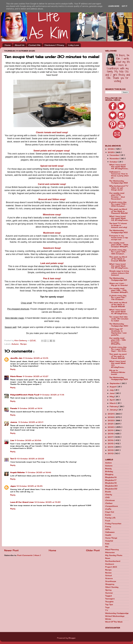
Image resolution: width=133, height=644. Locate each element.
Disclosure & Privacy (54, 45)
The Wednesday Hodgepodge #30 (119, 325)
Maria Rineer (16, 376)
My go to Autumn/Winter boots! (117, 372)
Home (8, 45)
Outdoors (110, 564)
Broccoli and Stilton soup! (52, 199)
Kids (107, 544)
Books (108, 492)
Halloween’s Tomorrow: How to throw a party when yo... (119, 175)
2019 (111, 430)
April (112, 400)
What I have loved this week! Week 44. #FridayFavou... (119, 167)
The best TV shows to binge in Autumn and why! (118, 225)
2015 (111, 444)
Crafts (108, 509)
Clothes (109, 503)
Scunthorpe (111, 581)
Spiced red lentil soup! (52, 166)
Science (109, 578)
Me (107, 547)
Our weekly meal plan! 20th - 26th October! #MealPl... (119, 245)
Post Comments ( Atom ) (29, 555)
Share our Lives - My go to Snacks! (118, 284)
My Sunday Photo (114, 555)
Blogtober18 (111, 483)
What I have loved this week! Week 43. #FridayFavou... (119, 218)
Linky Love (74, 45)
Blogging (109, 474)
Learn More (114, 6)
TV (107, 610)
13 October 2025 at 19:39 (47, 502)
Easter (108, 515)
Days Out (110, 512)
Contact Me (34, 45)
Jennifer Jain (16, 358)
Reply (13, 369)
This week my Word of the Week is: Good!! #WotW (118, 304)
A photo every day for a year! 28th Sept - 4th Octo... (118, 349)
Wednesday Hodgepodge (117, 613)
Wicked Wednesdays (115, 616)
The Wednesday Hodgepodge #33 (118, 182)
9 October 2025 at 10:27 (36, 376)
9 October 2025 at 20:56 (28, 440)
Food (108, 521)
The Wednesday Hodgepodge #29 (119, 378)
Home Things (111, 538)
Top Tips (109, 604)
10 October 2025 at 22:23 (31, 459)
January (114, 410)
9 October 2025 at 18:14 (30, 408)
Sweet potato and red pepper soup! (52, 151)
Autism (108, 463)
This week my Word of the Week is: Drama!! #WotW (118, 259)
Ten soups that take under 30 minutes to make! (119, 319)
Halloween (110, 532)
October (114, 162)
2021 (111, 424)
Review (108, 573)
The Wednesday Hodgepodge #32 (118, 231)
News (108, 558)
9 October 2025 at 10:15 (36, 358)
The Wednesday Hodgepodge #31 (118, 279)
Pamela (14, 408)
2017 (111, 437)
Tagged (108, 596)
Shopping (110, 584)
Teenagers (110, 599)
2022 (111, 420)
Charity (109, 495)
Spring (108, 590)
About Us (20, 45)
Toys (107, 607)
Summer (109, 593)
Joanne (14, 422)
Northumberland (113, 561)
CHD (107, 497)
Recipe (23, 344)
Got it (125, 6)
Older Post (93, 550)
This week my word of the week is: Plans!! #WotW (118, 356)
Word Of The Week (114, 622)
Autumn (15, 344)
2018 (111, 434)
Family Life (110, 518)
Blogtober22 (111, 489)
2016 (111, 440)
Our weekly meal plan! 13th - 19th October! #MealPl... (119, 290)
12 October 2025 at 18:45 (30, 486)
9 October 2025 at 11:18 (52, 395)
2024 (111, 414)
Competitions (112, 506)
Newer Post (11, 550)
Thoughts (109, 602)
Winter (108, 619)
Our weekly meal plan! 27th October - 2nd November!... (117, 196)
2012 (111, 453)
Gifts (108, 529)
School (108, 575)
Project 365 (111, 567)
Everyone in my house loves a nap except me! (119, 238)
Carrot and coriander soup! (52, 184)
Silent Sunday (112, 587)
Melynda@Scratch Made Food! (25, 395)
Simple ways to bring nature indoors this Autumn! (119, 273)
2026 (111, 149)
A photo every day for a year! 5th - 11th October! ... (118, 297)
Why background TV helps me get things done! (119, 188)
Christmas (110, 500)
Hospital (109, 541)
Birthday (109, 471)
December (115, 155)
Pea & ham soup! (52, 279)
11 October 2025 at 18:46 (38, 472)
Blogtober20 (111, 486)
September (115, 383)
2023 (111, 417)
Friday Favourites (113, 524)
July (112, 390)
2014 (111, 447)
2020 (111, 427)
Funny (108, 526)
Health (108, 535)
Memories (110, 552)
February (114, 406)
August (113, 387)
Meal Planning (112, 550)
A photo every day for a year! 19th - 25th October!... (118, 204)
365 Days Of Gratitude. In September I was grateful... (118, 332)
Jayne (13, 486)
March (113, 403)
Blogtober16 (111, 477)
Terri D (13, 459)
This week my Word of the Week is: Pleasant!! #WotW (118, 211)
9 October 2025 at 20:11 (31, 422)
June (112, 393)
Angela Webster (18, 472)
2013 (111, 450)
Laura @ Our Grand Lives (22, 502)
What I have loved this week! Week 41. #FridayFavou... (119, 312)
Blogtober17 (111, 480)
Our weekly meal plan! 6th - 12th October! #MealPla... (118, 341)
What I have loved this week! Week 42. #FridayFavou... (119, 266)
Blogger (72, 638)
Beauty (108, 469)
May (112, 397)
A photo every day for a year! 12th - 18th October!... (118, 252)
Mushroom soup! (52, 233)
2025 (111, 152)
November (115, 159)
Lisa (12, 440)
